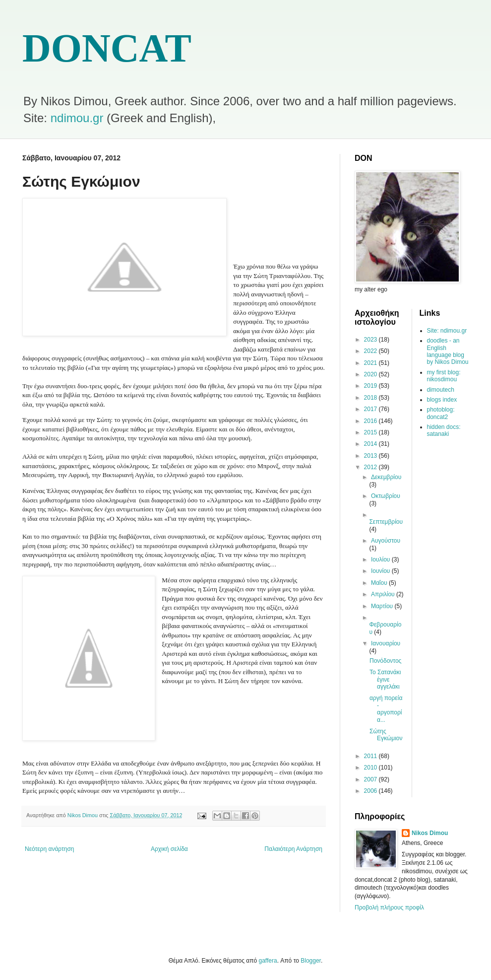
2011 (371, 756)
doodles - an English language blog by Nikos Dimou (448, 351)
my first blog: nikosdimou (444, 376)
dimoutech (441, 390)
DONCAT (107, 48)
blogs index (442, 400)
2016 (371, 421)
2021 (371, 363)
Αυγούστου (386, 541)
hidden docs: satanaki (444, 430)
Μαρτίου (383, 606)
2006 (371, 791)
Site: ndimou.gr (447, 331)
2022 (371, 351)
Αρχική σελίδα (169, 849)
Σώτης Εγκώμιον (386, 735)
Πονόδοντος (385, 661)
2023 (371, 340)
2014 (371, 444)
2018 (371, 398)
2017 (371, 409)
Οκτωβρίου (386, 496)
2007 (371, 779)
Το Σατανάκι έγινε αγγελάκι (385, 679)
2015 (371, 432)
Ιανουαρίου (386, 643)
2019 (371, 386)
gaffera (268, 961)
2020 (371, 374)
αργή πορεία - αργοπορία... (386, 709)
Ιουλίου (381, 560)
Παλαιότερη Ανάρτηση (293, 849)
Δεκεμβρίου (386, 477)
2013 (371, 456)
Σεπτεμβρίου (386, 522)
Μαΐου (380, 583)
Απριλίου (384, 594)
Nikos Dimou (430, 833)
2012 (371, 467)
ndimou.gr (77, 118)
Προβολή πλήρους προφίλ (389, 908)
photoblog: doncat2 (441, 413)
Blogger (311, 961)
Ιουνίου (381, 571)
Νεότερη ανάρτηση (49, 849)
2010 (371, 768)
